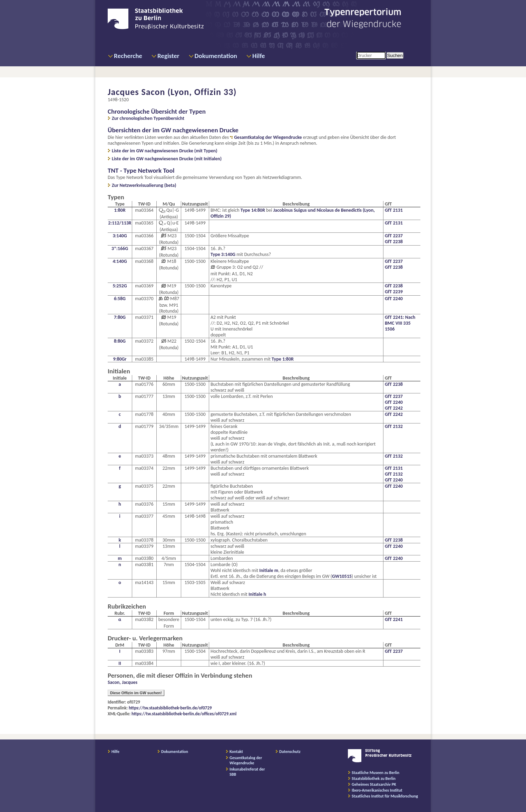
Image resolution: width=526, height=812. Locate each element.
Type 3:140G (223, 254)
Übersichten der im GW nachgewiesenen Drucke (173, 130)
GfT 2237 (394, 236)
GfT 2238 (394, 242)
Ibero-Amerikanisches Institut (377, 790)
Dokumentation (216, 56)
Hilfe (259, 56)
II (120, 663)
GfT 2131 (394, 210)
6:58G (120, 299)
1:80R (120, 210)
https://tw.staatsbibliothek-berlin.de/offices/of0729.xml (184, 714)
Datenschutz (290, 752)
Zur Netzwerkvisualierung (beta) (144, 185)
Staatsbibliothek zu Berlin (374, 778)
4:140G (120, 261)
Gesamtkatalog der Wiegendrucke (268, 137)
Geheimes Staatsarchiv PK (374, 784)
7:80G (120, 317)
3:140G (120, 236)
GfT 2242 (394, 408)
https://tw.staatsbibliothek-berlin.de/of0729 (170, 708)
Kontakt (236, 752)
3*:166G (120, 249)
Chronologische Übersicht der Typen (157, 111)
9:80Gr (120, 359)
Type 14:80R (253, 210)
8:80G (120, 341)
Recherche (128, 56)
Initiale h (257, 594)
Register (168, 56)
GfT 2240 (394, 299)
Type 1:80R (283, 359)
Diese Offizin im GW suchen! (136, 693)
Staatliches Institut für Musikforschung (385, 796)
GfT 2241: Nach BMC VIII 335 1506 (400, 323)
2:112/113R (120, 223)
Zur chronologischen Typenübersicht (148, 118)
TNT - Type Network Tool (141, 170)
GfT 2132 (394, 426)
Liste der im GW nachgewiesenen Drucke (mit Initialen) (167, 159)
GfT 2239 (394, 292)
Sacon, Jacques (123, 682)
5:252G (120, 286)
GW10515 (342, 576)
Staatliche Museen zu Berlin (376, 773)
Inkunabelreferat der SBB (247, 772)
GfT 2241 (394, 619)
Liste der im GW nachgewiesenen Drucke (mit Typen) (165, 151)
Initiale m (269, 570)
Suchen (395, 55)
